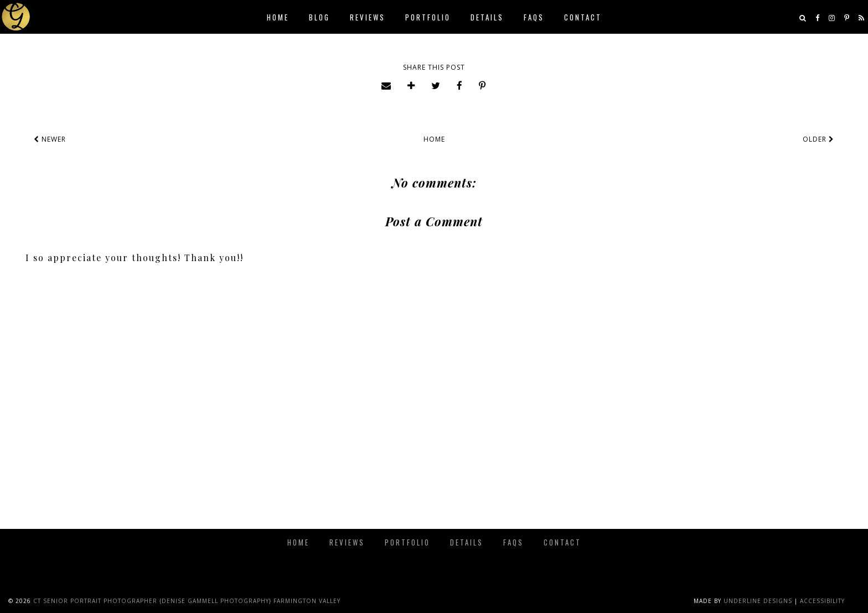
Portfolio (428, 17)
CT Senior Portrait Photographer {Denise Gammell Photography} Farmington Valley (187, 601)
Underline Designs (758, 601)
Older (818, 139)
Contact (583, 17)
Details (487, 17)
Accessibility (822, 601)
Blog (319, 17)
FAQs (534, 17)
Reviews (368, 17)
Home (278, 17)
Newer (50, 139)
